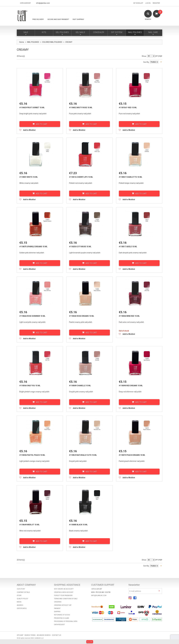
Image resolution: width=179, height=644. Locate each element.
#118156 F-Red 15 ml (128, 108)
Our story (21, 589)
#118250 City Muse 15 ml (80, 247)
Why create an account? (64, 589)
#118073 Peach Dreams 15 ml (132, 455)
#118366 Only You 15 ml (30, 386)
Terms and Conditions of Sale (66, 599)
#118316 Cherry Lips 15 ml (81, 177)
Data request (59, 625)
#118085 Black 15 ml (78, 525)
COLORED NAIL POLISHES (52, 42)
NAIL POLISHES (33, 42)
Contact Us (56, 636)
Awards (20, 606)
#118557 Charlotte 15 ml (131, 177)
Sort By (146, 62)
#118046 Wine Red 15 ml (129, 316)
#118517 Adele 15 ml (128, 247)
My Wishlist (138, 3)
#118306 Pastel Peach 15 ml (32, 455)
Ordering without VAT (63, 606)
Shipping (57, 612)
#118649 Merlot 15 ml (29, 525)
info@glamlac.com (43, 3)
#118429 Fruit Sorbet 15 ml (32, 108)
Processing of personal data (66, 622)
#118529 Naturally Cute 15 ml (83, 455)
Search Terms (30, 636)
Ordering (58, 602)
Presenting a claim (61, 619)
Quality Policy (22, 599)
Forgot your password (63, 596)
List (21, 62)
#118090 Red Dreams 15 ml (131, 386)
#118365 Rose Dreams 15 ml (82, 316)
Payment (57, 609)
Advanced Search (44, 636)
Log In (148, 3)
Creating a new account (64, 593)
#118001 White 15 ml (29, 177)
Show (144, 56)
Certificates (22, 609)
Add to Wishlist (29, 130)
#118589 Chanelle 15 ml (80, 386)
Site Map (20, 636)
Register (156, 3)
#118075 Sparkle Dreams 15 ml (33, 247)
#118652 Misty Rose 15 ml (81, 108)
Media (19, 602)
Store (19, 596)
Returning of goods (62, 615)
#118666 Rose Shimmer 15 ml (32, 316)
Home (22, 42)
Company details (23, 593)
